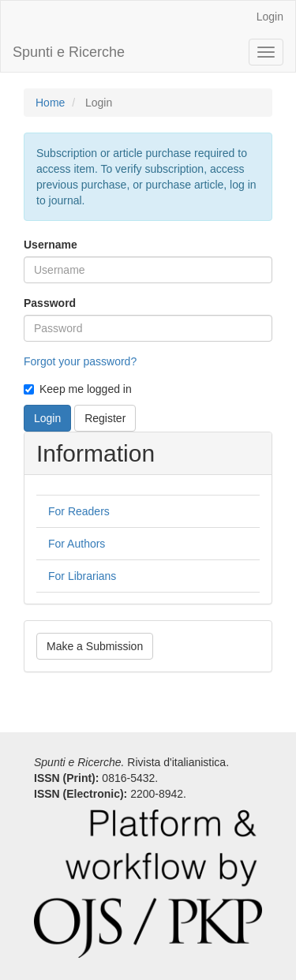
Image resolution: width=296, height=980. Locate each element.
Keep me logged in (78, 389)
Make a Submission (95, 646)
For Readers (79, 511)
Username (51, 245)
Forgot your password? (80, 361)
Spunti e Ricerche (69, 52)
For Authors (77, 544)
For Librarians (82, 576)
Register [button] (105, 418)
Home (50, 103)
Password (50, 303)
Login (270, 17)
